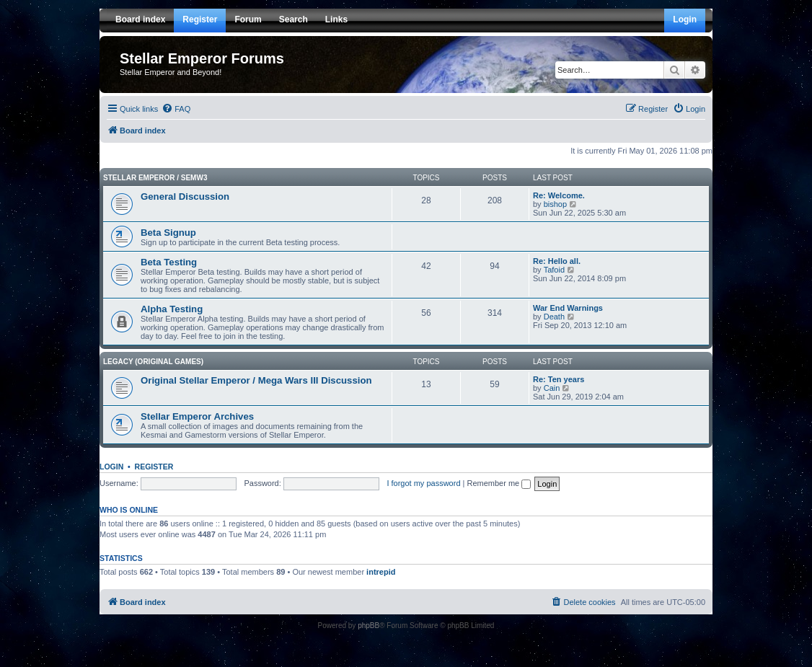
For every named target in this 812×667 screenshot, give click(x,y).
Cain (552, 388)
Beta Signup (168, 233)
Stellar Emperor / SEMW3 (155, 178)
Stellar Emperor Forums (202, 58)
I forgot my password (423, 483)
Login (111, 467)
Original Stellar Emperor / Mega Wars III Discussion (256, 380)
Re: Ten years (559, 379)
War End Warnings (568, 308)
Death (554, 317)
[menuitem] (176, 109)
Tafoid (554, 270)
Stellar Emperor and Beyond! (171, 72)
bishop (555, 204)
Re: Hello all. (557, 261)
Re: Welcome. (559, 195)
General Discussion (185, 196)
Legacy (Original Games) (153, 362)
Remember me (499, 483)
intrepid (381, 572)
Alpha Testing (172, 309)
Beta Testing (169, 262)
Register (154, 467)
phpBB (369, 626)
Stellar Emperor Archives (197, 416)
